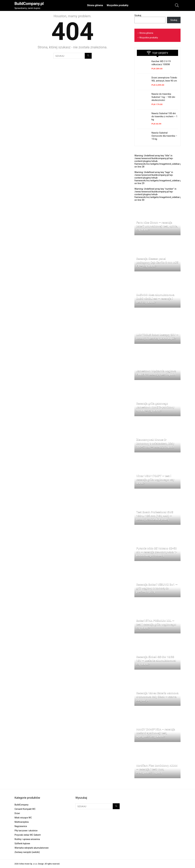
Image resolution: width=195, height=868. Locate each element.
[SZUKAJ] (88, 56)
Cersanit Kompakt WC (25, 809)
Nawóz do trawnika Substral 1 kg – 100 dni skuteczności (163, 97)
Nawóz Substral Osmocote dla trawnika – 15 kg (164, 136)
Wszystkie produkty (118, 5)
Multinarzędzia (22, 822)
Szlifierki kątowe (22, 844)
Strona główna (95, 5)
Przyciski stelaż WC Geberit (28, 835)
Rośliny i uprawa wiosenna (27, 839)
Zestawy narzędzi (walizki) (27, 852)
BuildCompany (21, 805)
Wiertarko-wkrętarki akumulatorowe (31, 848)
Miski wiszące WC (23, 818)
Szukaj (138, 15)
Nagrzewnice (21, 826)
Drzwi (17, 813)
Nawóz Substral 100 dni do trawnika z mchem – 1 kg (164, 116)
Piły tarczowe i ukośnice (26, 831)
